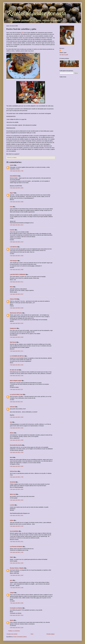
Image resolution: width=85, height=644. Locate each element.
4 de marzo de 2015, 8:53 (16, 402)
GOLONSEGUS (14, 176)
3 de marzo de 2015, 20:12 (17, 294)
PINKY (12, 557)
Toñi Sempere (14, 261)
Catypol (12, 593)
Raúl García (13, 342)
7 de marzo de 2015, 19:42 (17, 575)
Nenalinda (13, 482)
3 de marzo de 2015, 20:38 (17, 308)
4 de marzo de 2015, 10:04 (17, 417)
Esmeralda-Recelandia (16, 445)
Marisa (12, 620)
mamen (12, 165)
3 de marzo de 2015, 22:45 (17, 376)
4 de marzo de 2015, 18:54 (17, 489)
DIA (23, 33)
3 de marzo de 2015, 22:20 (17, 365)
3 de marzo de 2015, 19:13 (17, 225)
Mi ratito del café (14, 370)
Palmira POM (13, 299)
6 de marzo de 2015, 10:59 (17, 563)
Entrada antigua (50, 634)
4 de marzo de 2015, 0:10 (16, 389)
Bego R (12, 193)
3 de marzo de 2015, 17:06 (17, 171)
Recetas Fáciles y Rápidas (17, 568)
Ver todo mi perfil (64, 55)
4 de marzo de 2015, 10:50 (17, 440)
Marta (11, 287)
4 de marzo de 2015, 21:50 (17, 526)
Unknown (12, 407)
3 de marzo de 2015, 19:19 (17, 242)
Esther (12, 520)
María (11, 457)
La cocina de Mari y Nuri (16, 394)
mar (11, 422)
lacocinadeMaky (14, 531)
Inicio (32, 634)
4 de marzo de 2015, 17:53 (17, 477)
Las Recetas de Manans (16, 547)
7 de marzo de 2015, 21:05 (17, 588)
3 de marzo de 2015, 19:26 (17, 256)
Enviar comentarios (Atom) (20, 637)
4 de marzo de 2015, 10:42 (17, 428)
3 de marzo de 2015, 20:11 (17, 282)
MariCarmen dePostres (16, 313)
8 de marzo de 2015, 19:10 (17, 615)
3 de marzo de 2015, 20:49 (17, 337)
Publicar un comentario (14, 631)
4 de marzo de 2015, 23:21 (17, 542)
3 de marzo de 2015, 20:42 (17, 323)
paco (11, 580)
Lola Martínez (13, 247)
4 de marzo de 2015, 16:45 (17, 466)
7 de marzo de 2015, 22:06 (17, 603)
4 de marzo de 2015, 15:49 (17, 452)
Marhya (12, 433)
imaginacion (13, 328)
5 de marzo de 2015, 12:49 (17, 552)
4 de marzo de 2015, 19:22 (17, 500)
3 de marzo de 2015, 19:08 (17, 202)
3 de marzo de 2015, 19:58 (17, 270)
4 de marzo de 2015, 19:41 (17, 515)
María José (13, 494)
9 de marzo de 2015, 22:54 (17, 628)
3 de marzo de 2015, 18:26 (17, 188)
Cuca (11, 207)
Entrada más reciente (12, 634)
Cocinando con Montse (16, 608)
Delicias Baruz (14, 471)
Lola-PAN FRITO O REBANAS (18, 274)
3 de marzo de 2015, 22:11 (17, 351)
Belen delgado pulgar (16, 381)
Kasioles (12, 230)
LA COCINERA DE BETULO (17, 356)
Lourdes (12, 505)
